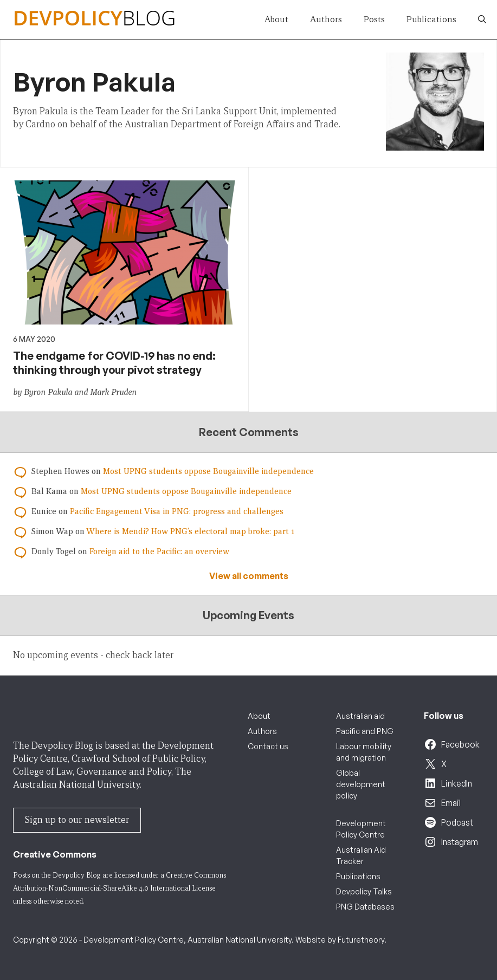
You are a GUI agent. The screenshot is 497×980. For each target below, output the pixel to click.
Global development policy (361, 784)
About (276, 19)
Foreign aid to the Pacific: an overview (159, 551)
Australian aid (360, 716)
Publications (431, 19)
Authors (326, 19)
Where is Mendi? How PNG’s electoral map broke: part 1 (190, 531)
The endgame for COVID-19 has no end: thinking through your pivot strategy (114, 363)
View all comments (249, 576)
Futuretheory (361, 940)
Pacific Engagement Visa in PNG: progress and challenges (177, 511)
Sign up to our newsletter (77, 820)
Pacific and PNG (365, 731)
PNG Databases (365, 907)
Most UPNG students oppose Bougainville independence (208, 471)
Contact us (268, 746)
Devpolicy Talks (364, 891)
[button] (482, 20)
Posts (374, 19)
